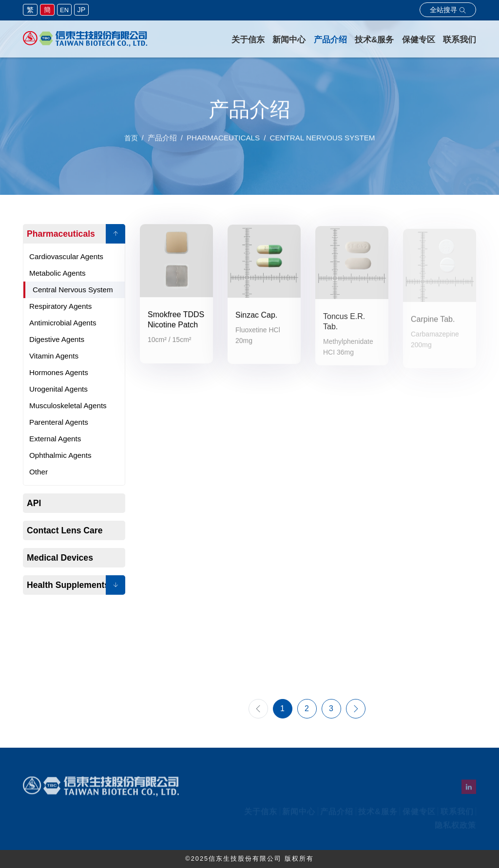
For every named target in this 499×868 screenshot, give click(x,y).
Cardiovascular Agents (66, 256)
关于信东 (248, 40)
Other (38, 472)
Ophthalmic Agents (60, 455)
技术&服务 (374, 40)
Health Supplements (68, 585)
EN (64, 10)
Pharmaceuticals (61, 234)
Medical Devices (60, 558)
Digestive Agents (57, 339)
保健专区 (419, 40)
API (34, 503)
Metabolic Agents (58, 273)
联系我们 (460, 40)
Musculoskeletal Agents (68, 406)
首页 (131, 142)
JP (82, 10)
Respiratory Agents (60, 306)
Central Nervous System (73, 290)
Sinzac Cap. (256, 319)
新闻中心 (289, 40)
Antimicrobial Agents (63, 323)
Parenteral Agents (59, 422)
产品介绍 (330, 40)
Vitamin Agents (54, 356)
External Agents (55, 439)
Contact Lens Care (65, 530)
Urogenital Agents (58, 389)
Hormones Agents (59, 372)
